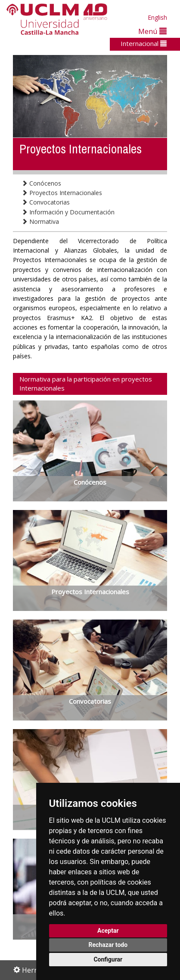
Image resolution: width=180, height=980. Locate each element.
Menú (152, 31)
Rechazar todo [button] (108, 945)
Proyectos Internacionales (62, 193)
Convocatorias (46, 202)
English (157, 17)
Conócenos (41, 183)
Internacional (144, 43)
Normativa (40, 221)
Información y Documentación (68, 212)
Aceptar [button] (108, 931)
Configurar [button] (108, 959)
